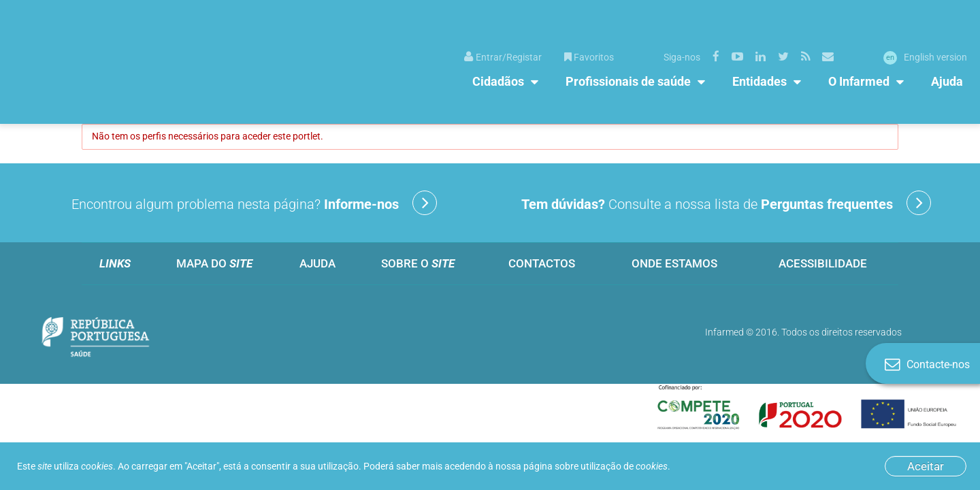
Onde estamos (674, 263)
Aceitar (926, 466)
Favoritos (589, 57)
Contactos (542, 263)
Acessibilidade (823, 263)
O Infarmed (859, 81)
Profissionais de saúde (628, 81)
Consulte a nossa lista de (726, 203)
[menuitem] (503, 56)
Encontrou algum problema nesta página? (254, 203)
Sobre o (418, 263)
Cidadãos (498, 81)
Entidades (759, 81)
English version (925, 57)
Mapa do (214, 263)
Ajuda (947, 81)
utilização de (624, 466)
